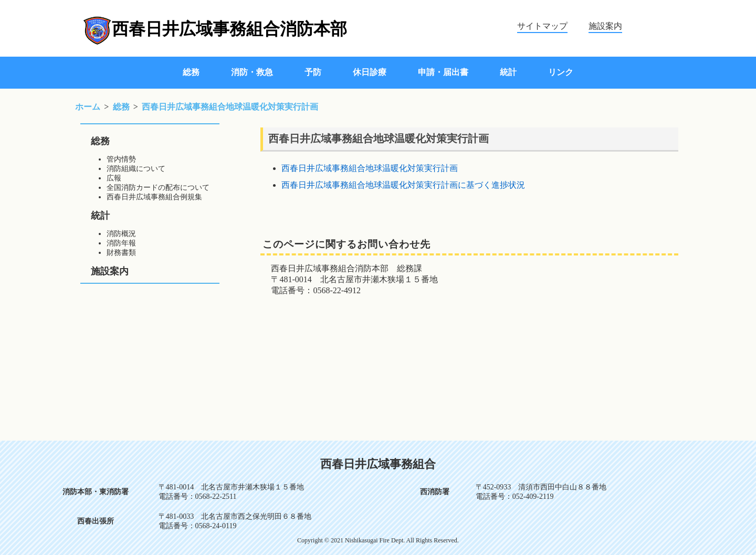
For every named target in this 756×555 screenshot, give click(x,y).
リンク (561, 72)
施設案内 (605, 26)
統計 (508, 72)
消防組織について (136, 169)
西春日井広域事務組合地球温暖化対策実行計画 (370, 168)
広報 (114, 178)
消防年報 (121, 243)
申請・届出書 (443, 72)
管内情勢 (121, 159)
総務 (191, 72)
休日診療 (370, 72)
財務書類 (121, 253)
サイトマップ (542, 26)
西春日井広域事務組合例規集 (154, 197)
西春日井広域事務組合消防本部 (229, 29)
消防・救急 (252, 72)
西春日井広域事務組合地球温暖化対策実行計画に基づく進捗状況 (403, 185)
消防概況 (121, 234)
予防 (313, 72)
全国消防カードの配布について (158, 188)
